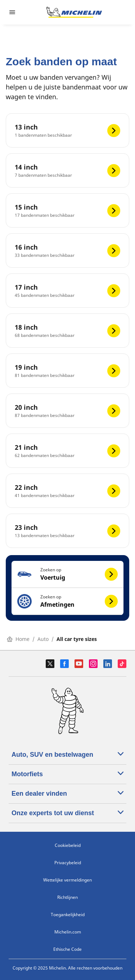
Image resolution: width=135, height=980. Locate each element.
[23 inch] (67, 531)
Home (18, 639)
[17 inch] (67, 291)
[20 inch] (67, 411)
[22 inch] (67, 491)
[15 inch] (67, 210)
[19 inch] (67, 371)
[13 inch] (67, 130)
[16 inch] (67, 251)
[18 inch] (67, 331)
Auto (43, 639)
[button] (67, 574)
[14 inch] (67, 170)
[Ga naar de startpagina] (74, 12)
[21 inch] (67, 451)
